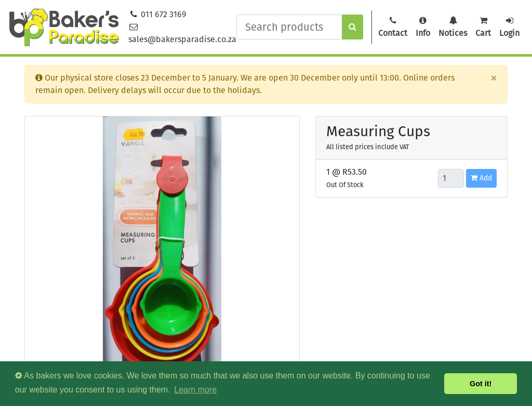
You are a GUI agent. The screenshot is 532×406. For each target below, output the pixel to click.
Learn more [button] (195, 390)
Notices (453, 27)
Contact (393, 27)
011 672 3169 (157, 14)
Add (481, 178)
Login (509, 27)
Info (423, 27)
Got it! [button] (481, 384)
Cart (483, 27)
